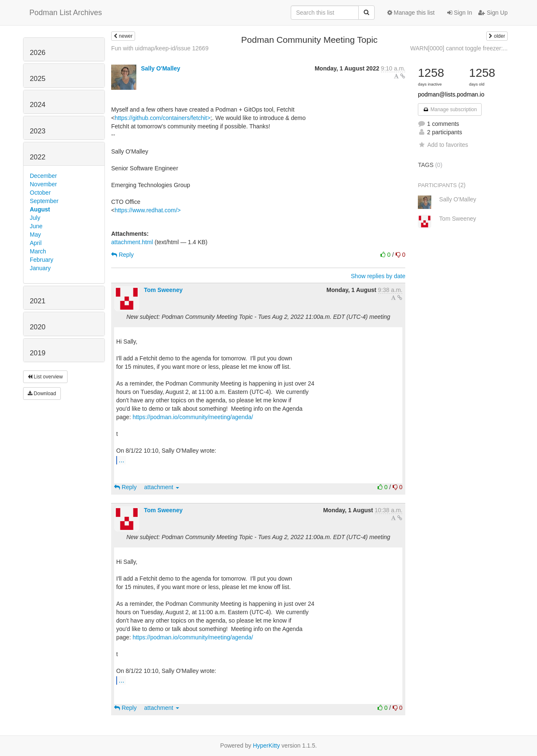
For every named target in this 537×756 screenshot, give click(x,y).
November (43, 184)
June (36, 226)
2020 (38, 327)
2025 (38, 79)
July (35, 218)
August (40, 209)
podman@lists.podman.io (451, 94)
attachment (162, 487)
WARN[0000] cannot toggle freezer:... (459, 48)
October (40, 193)
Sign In (460, 13)
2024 (38, 105)
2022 (38, 157)
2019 (38, 353)
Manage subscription (450, 109)
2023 (38, 131)
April (36, 243)
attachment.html (132, 242)
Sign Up (493, 13)
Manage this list (411, 13)
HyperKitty (267, 746)
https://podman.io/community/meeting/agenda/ (193, 417)
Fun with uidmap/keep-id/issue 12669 (160, 48)
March (38, 251)
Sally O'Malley (161, 68)
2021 (38, 301)
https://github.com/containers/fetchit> (162, 118)
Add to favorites (443, 145)
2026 (38, 53)
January (40, 268)
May (35, 235)
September (44, 201)
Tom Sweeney (163, 290)
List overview (45, 377)
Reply (123, 255)
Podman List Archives (66, 13)
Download (42, 394)
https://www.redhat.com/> (148, 210)
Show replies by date (378, 276)
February (42, 260)
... (121, 460)
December (43, 176)
